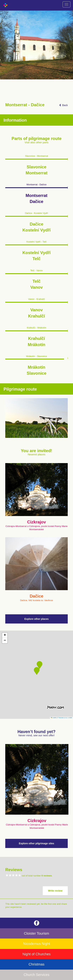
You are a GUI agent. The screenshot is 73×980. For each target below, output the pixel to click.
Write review (55, 891)
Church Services (36, 975)
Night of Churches (36, 954)
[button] (37, 671)
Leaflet (54, 718)
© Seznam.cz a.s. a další (65, 718)
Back (63, 105)
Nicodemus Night (36, 944)
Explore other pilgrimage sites (36, 843)
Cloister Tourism (36, 933)
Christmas (36, 964)
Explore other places (37, 619)
